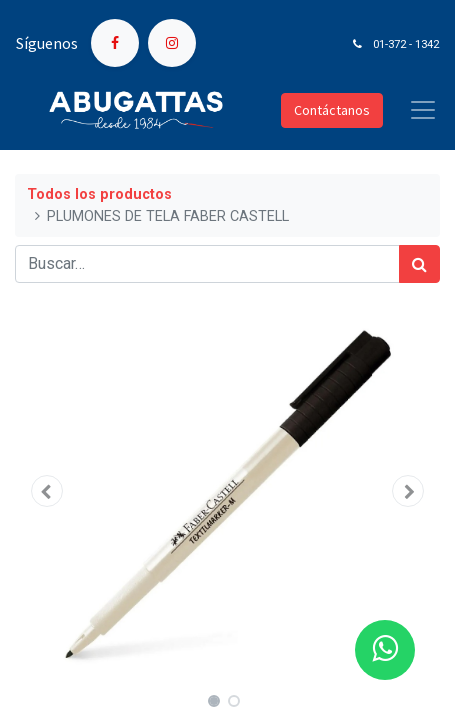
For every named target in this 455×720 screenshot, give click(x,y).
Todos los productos (99, 194)
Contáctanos (332, 110)
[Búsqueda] (419, 264)
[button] (47, 491)
